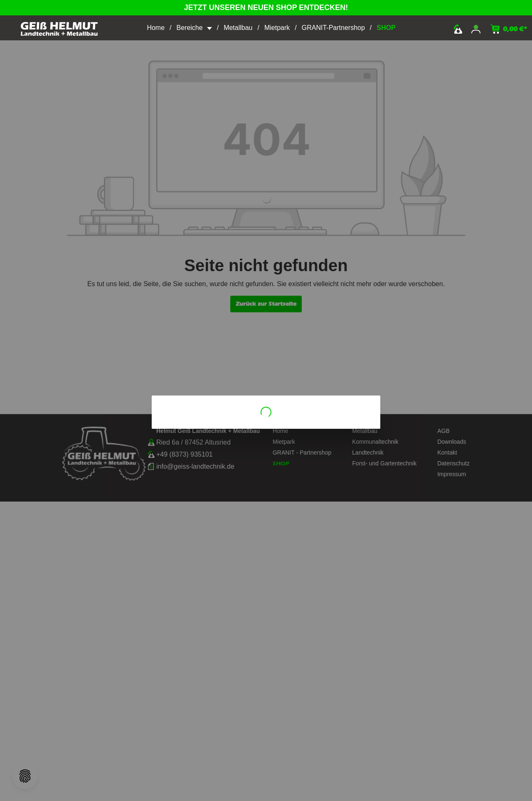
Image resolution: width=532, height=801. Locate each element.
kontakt (458, 29)
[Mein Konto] (476, 29)
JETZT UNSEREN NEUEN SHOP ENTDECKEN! (266, 7)
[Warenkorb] (509, 29)
